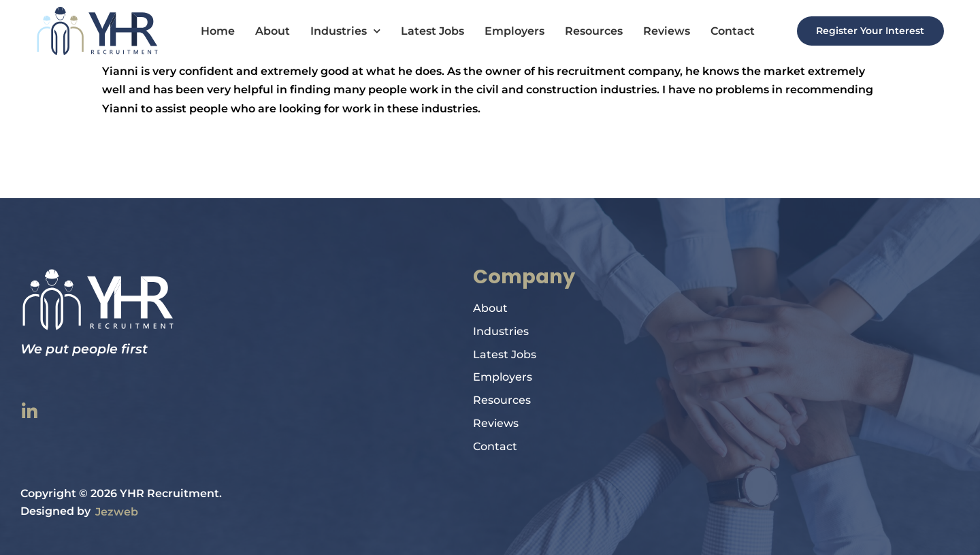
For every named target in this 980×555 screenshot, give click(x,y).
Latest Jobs (426, 31)
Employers (508, 31)
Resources (588, 31)
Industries (339, 31)
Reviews (660, 31)
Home (212, 31)
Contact (726, 31)
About (266, 31)
